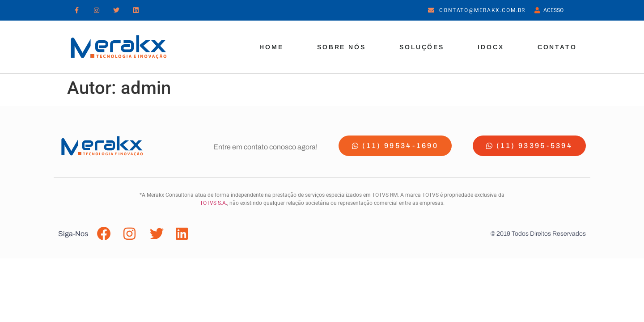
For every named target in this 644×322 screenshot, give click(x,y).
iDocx (491, 47)
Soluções (422, 47)
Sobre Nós (341, 47)
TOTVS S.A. (214, 203)
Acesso (551, 10)
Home (271, 47)
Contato (557, 47)
